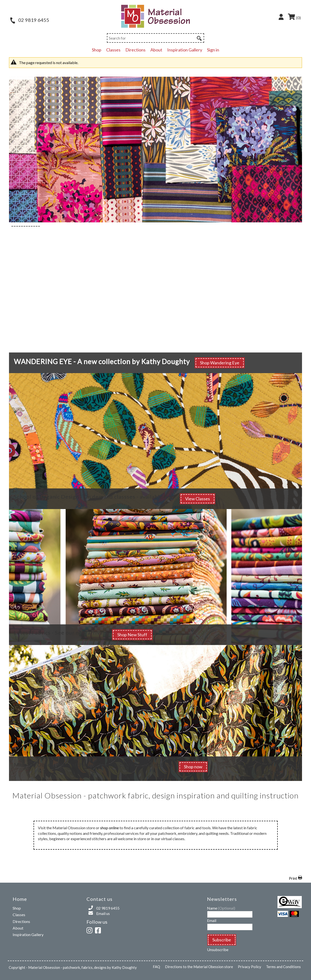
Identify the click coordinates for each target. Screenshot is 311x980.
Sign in (213, 50)
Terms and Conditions (283, 967)
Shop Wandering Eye (220, 363)
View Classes (198, 499)
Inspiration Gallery (185, 50)
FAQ (156, 967)
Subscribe (222, 940)
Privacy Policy (250, 967)
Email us (103, 913)
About (156, 50)
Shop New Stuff (132, 635)
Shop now (193, 767)
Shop (97, 50)
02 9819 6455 (30, 20)
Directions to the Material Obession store (199, 967)
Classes (113, 50)
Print (293, 878)
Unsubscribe (218, 950)
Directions (135, 50)
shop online (109, 828)
